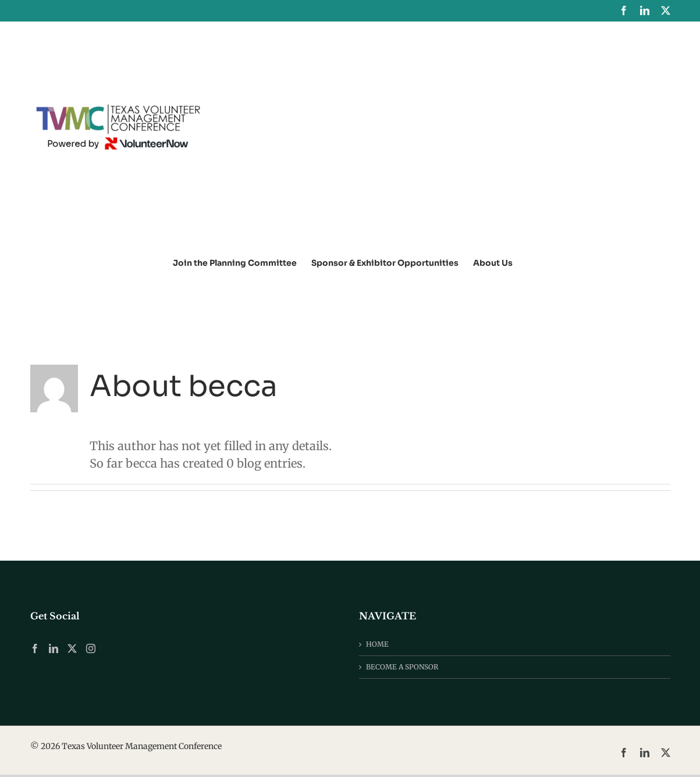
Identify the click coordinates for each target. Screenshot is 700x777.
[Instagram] (91, 648)
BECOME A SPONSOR (402, 667)
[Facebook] (35, 648)
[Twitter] (72, 648)
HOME (377, 644)
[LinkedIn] (54, 648)
